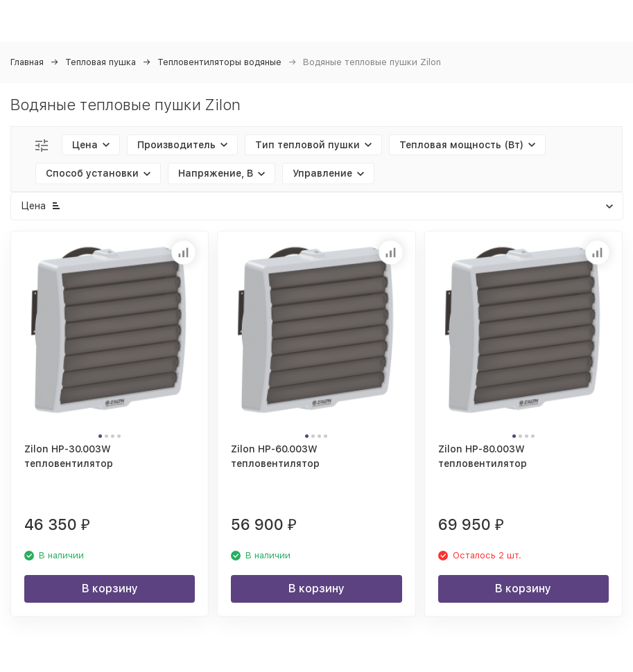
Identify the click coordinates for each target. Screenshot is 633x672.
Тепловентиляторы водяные (219, 62)
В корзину (110, 589)
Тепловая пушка (101, 62)
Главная (27, 62)
